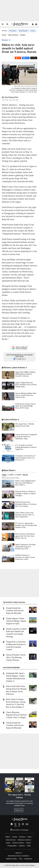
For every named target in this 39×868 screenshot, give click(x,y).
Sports (8, 843)
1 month (18, 475)
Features (22, 846)
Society (15, 837)
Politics (8, 837)
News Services (11, 840)
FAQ (21, 859)
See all (25, 475)
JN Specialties (12, 846)
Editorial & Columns (24, 840)
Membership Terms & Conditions (18, 856)
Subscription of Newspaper (19, 830)
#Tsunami (13, 31)
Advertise (28, 859)
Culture (28, 843)
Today (4, 475)
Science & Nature (18, 843)
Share (27, 58)
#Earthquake (23, 31)
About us (18, 853)
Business (22, 837)
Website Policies (11, 859)
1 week (11, 475)
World (29, 837)
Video (29, 846)
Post (19, 58)
